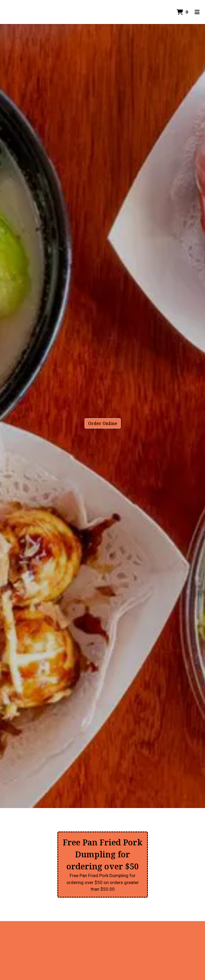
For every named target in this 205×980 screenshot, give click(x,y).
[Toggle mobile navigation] (197, 12)
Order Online (103, 423)
